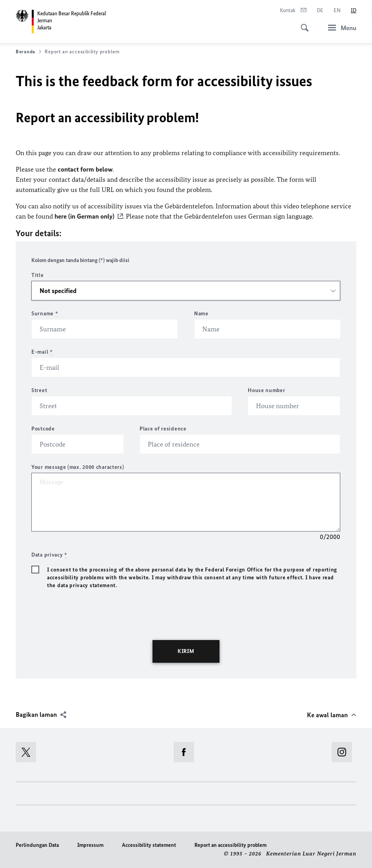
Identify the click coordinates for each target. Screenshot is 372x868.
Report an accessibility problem (230, 845)
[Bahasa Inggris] (337, 11)
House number (266, 390)
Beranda (28, 52)
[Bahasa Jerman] (320, 11)
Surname (45, 314)
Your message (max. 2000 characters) (78, 467)
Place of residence (163, 429)
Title (38, 275)
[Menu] (340, 28)
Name (201, 314)
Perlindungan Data (37, 845)
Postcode (43, 429)
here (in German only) (84, 216)
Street (39, 390)
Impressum (90, 845)
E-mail (42, 352)
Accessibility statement (149, 845)
